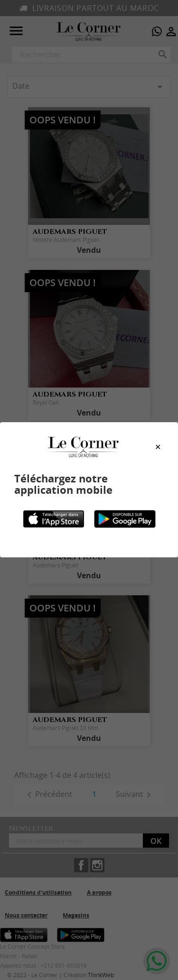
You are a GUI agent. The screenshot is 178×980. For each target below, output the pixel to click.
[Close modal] (158, 447)
